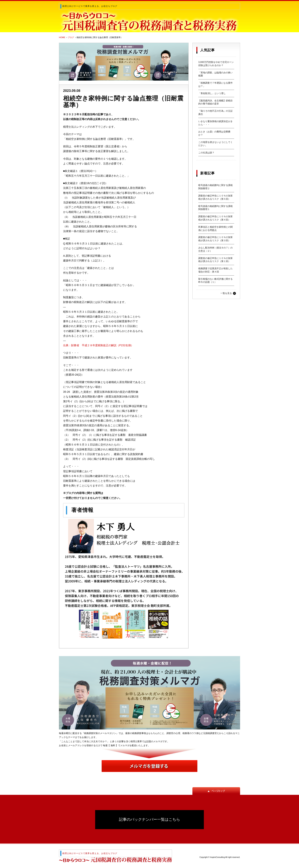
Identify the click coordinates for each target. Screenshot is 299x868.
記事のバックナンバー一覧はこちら (149, 819)
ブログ (71, 37)
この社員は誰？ (206, 153)
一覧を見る (226, 293)
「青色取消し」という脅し (212, 93)
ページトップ (216, 791)
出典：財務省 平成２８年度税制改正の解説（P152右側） (98, 345)
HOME (62, 37)
